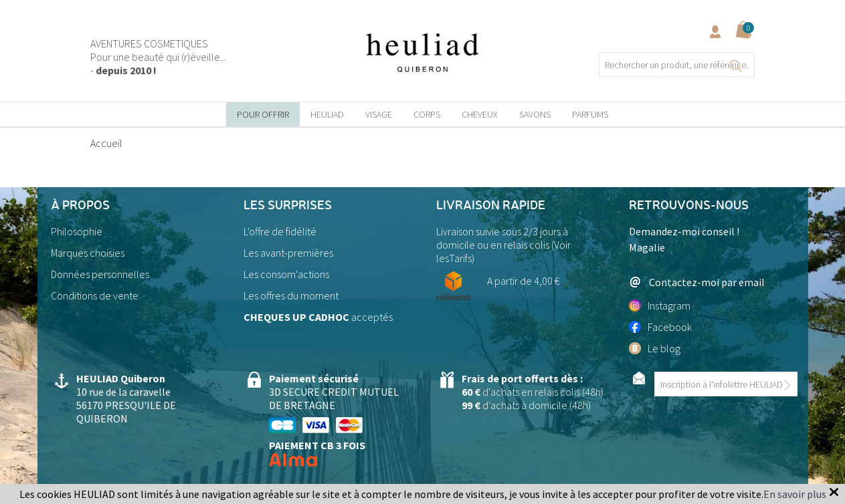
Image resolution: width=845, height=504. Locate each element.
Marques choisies (88, 253)
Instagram (660, 305)
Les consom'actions (286, 274)
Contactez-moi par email (697, 282)
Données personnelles (100, 274)
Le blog (655, 348)
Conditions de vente (95, 295)
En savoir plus (795, 494)
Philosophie (77, 231)
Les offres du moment (291, 295)
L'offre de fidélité (280, 231)
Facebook (660, 327)
